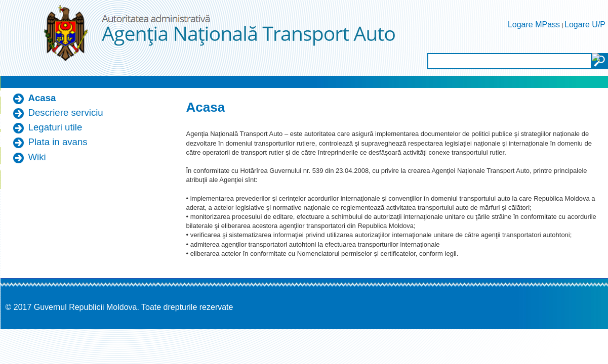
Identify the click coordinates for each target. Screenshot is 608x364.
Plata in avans (58, 142)
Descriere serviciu (66, 112)
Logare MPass (534, 25)
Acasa (42, 98)
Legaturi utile (55, 127)
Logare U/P (585, 25)
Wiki (37, 157)
